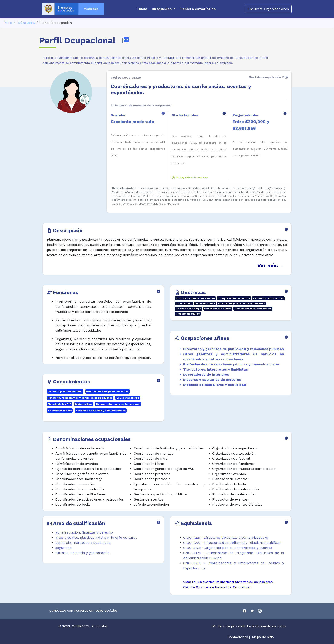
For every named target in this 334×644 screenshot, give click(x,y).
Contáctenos (238, 637)
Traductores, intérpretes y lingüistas (215, 369)
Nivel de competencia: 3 (268, 77)
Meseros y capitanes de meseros (212, 380)
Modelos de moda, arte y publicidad (215, 385)
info (163, 113)
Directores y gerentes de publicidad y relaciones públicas (233, 349)
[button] (163, 9)
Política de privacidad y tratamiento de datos (250, 626)
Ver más (271, 266)
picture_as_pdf (126, 40)
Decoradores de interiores (206, 374)
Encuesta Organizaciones (268, 9)
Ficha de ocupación (56, 23)
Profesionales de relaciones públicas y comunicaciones (231, 364)
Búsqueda (26, 23)
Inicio (8, 23)
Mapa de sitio (263, 637)
